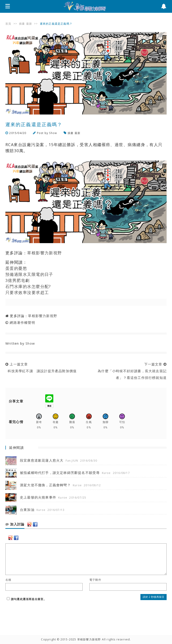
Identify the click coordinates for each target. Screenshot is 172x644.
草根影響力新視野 (45, 253)
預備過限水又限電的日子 (29, 274)
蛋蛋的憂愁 (16, 268)
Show (53, 133)
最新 (29, 24)
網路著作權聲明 (22, 322)
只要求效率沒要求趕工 (27, 292)
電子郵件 (95, 580)
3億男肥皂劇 (18, 280)
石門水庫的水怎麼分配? (28, 286)
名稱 (8, 580)
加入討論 (15, 524)
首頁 (8, 24)
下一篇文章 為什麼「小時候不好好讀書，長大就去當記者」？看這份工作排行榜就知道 (131, 371)
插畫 (22, 24)
